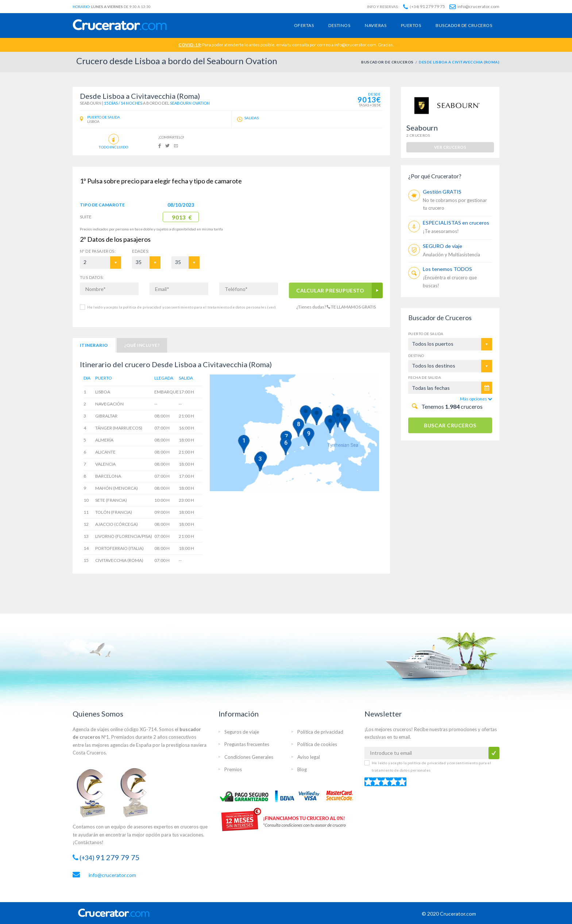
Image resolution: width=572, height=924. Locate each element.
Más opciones (476, 399)
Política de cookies (317, 744)
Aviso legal (309, 757)
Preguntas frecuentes (247, 744)
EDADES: (141, 251)
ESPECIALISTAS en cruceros (456, 223)
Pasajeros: (98, 251)
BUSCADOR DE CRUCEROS (387, 62)
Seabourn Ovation (190, 103)
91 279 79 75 (424, 6)
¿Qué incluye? (142, 345)
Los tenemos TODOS (447, 269)
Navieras (376, 25)
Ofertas (304, 25)
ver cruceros (450, 147)
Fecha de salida (425, 377)
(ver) (271, 307)
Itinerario (94, 345)
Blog (302, 769)
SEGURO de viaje (442, 246)
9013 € (182, 217)
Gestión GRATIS (442, 192)
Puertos (411, 25)
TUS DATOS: (92, 277)
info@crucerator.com (474, 6)
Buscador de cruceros (464, 25)
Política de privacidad (320, 732)
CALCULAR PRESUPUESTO (331, 290)
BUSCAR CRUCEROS (450, 425)
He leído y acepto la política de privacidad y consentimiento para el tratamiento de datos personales (181, 307)
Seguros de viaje (242, 732)
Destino (416, 356)
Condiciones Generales (249, 757)
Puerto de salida (426, 334)
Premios (233, 769)
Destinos (339, 25)
